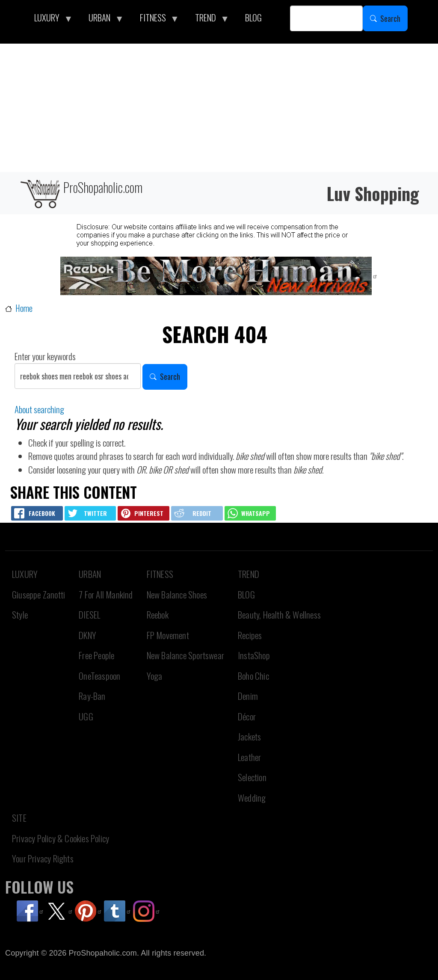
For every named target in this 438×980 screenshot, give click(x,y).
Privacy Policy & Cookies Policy (61, 838)
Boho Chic (253, 676)
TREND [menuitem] (208, 20)
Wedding (252, 798)
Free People (96, 655)
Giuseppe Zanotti (38, 594)
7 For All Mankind (106, 594)
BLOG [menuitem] (253, 17)
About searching (39, 409)
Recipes (250, 635)
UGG (86, 716)
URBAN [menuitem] (102, 20)
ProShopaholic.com (81, 193)
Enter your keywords (45, 356)
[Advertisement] (219, 108)
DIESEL (89, 614)
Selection (252, 777)
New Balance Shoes (177, 594)
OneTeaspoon (99, 676)
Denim (248, 696)
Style (20, 614)
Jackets (249, 736)
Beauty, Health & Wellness (279, 614)
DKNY (87, 635)
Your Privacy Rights (43, 858)
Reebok (158, 614)
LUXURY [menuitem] (49, 20)
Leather (249, 757)
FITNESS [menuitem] (155, 20)
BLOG (246, 594)
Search (390, 18)
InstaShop (254, 655)
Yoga (155, 676)
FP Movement (168, 635)
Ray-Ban (92, 696)
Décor (247, 716)
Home (24, 308)
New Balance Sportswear (185, 655)
